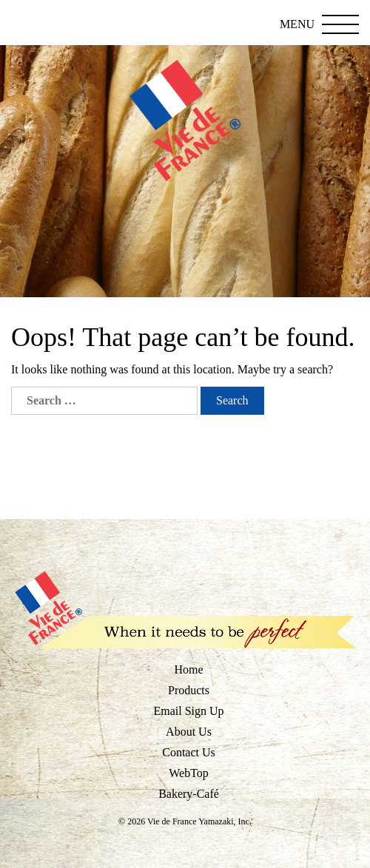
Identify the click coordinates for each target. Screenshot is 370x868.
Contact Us (189, 752)
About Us (189, 732)
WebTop (189, 773)
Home (188, 669)
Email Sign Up (188, 711)
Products (189, 690)
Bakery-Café (189, 794)
